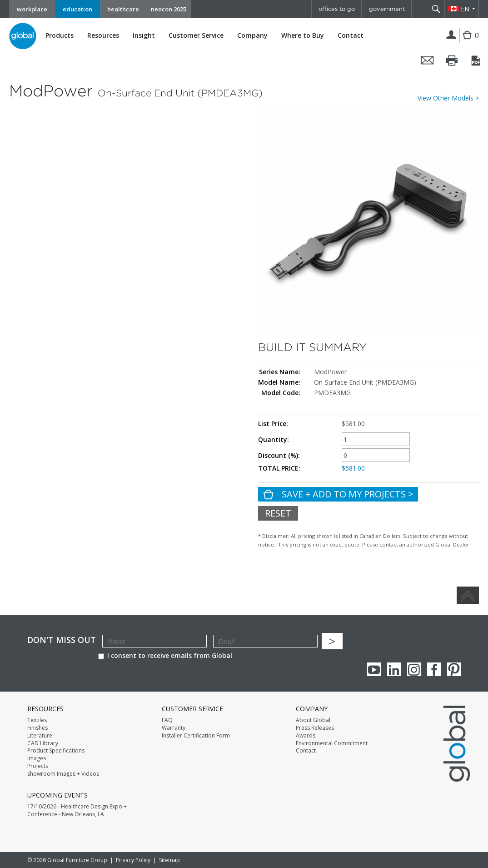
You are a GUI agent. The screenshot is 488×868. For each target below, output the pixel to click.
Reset (278, 513)
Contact (351, 35)
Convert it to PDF (477, 60)
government (387, 9)
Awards (306, 736)
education (77, 9)
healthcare (123, 9)
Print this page (452, 60)
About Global (313, 720)
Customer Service (196, 35)
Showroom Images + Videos (63, 774)
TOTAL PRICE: (279, 468)
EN (465, 9)
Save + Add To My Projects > (346, 494)
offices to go (337, 9)
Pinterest (454, 669)
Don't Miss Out (62, 640)
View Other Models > (448, 98)
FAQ (167, 720)
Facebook (434, 669)
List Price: (273, 424)
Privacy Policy (133, 860)
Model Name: (279, 382)
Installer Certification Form (196, 736)
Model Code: (281, 393)
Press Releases (315, 728)
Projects (38, 766)
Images (37, 758)
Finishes (37, 728)
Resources (103, 35)
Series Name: (280, 372)
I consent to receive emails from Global (165, 655)
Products (60, 35)
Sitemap (169, 860)
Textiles (37, 720)
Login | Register (451, 35)
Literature (40, 736)
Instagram (414, 669)
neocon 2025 (169, 9)
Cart (468, 42)
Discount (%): (279, 456)
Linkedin (394, 669)
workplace (32, 9)
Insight (144, 35)
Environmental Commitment (332, 743)
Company (252, 35)
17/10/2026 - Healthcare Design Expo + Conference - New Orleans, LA (77, 810)
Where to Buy (303, 35)
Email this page (428, 60)
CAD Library (43, 743)
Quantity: (274, 440)
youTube (374, 669)
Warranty (174, 728)
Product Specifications (56, 751)
